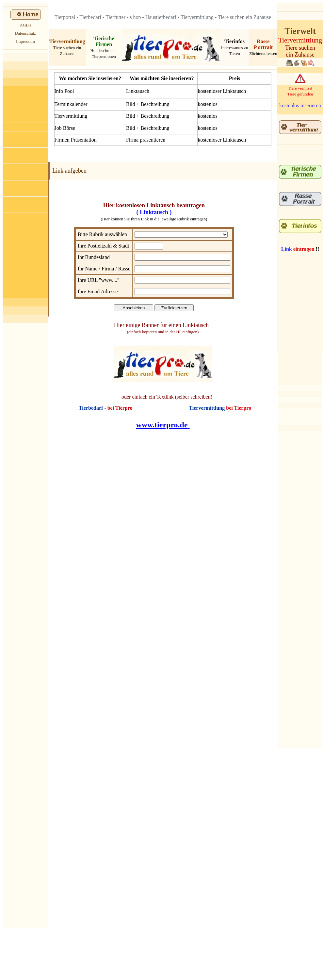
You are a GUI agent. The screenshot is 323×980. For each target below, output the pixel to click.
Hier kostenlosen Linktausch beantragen (154, 205)
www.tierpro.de (162, 425)
